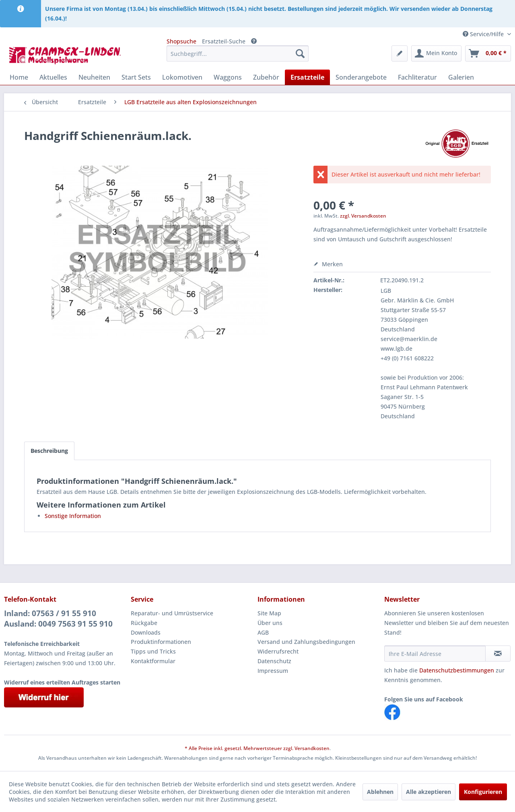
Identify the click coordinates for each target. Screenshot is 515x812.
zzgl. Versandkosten (363, 216)
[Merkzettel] (400, 53)
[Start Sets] (136, 77)
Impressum (273, 671)
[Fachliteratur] (417, 77)
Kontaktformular (153, 661)
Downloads (146, 632)
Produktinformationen (161, 642)
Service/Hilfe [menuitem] (484, 34)
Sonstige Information (73, 516)
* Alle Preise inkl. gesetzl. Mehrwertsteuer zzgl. (240, 748)
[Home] (19, 77)
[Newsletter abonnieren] (498, 654)
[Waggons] (228, 77)
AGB (263, 632)
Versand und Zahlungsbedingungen (306, 642)
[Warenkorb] (488, 53)
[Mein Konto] (436, 53)
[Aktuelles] (53, 77)
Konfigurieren (483, 792)
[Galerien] (461, 77)
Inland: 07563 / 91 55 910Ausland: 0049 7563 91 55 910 (58, 619)
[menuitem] (238, 53)
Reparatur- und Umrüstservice (172, 613)
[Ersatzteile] (307, 77)
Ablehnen (380, 792)
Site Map (269, 613)
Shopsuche (181, 41)
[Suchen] (300, 53)
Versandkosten (312, 748)
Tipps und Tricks (153, 651)
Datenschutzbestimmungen (457, 670)
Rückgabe (144, 623)
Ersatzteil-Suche (224, 41)
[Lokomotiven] (182, 77)
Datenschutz (274, 661)
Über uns (270, 623)
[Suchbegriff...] (238, 53)
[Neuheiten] (94, 77)
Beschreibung (49, 451)
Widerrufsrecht (278, 651)
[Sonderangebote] (361, 77)
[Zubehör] (266, 77)
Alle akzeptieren (428, 792)
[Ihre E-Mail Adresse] (435, 654)
